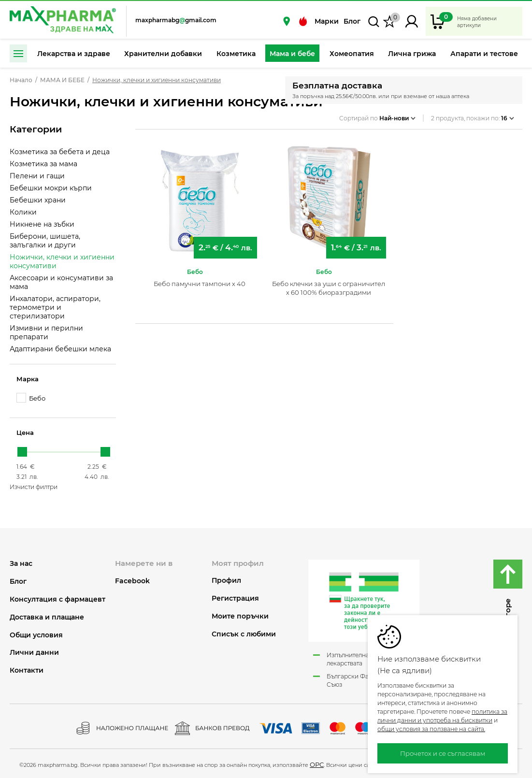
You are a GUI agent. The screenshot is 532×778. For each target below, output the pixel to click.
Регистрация (235, 598)
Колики (23, 212)
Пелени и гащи (37, 176)
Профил (226, 581)
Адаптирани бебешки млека (60, 349)
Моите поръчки (240, 616)
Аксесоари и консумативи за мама (61, 282)
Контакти (27, 670)
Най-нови (397, 115)
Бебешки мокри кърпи (51, 188)
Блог (352, 21)
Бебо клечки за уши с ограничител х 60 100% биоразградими (329, 284)
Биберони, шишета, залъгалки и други (45, 241)
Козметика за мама (43, 164)
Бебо (31, 398)
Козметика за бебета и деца (60, 152)
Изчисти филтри (34, 487)
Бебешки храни (38, 200)
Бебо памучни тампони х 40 (200, 280)
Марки (327, 21)
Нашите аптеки (287, 21)
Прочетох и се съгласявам (443, 753)
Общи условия (36, 635)
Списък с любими (244, 634)
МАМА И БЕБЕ (62, 80)
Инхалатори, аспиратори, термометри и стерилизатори (55, 307)
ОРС (317, 764)
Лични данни (34, 653)
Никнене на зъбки (42, 224)
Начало (21, 80)
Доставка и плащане (47, 617)
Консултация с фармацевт (58, 599)
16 (508, 115)
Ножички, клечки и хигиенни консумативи (62, 261)
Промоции (303, 21)
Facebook (132, 581)
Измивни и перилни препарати (46, 332)
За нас (21, 564)
